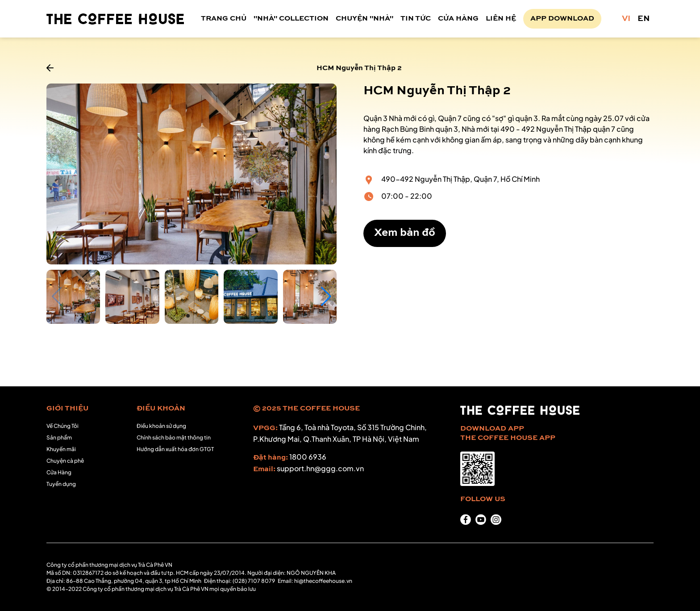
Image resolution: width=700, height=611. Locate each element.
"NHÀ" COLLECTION (291, 19)
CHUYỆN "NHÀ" (365, 19)
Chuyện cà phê (65, 461)
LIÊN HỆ (501, 19)
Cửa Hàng (59, 472)
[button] (326, 297)
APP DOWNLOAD (562, 19)
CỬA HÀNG (458, 19)
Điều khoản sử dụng (161, 426)
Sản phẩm (59, 437)
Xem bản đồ (405, 233)
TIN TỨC (416, 19)
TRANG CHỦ (224, 19)
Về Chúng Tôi (62, 426)
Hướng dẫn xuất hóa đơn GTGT (175, 449)
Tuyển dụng (61, 484)
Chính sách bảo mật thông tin (174, 437)
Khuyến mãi (61, 449)
